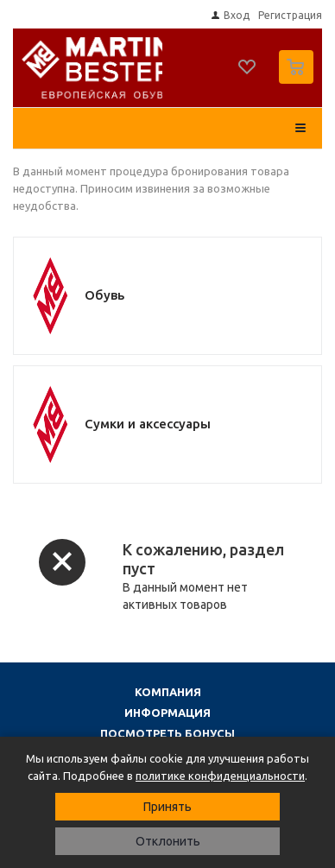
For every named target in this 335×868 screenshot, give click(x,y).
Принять (167, 807)
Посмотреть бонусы (167, 733)
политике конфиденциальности (220, 776)
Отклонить (168, 841)
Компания (168, 692)
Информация (167, 713)
